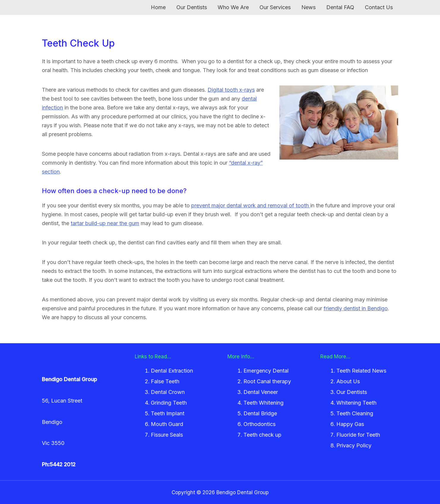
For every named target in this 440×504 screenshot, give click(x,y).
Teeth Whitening (263, 403)
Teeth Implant (168, 413)
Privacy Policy (354, 445)
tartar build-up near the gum (105, 223)
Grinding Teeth (169, 403)
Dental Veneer (261, 392)
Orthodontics (259, 424)
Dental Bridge (260, 413)
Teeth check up (262, 435)
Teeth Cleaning (355, 413)
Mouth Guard (167, 424)
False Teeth (165, 381)
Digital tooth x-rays (231, 90)
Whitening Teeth (356, 403)
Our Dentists (352, 392)
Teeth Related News (361, 371)
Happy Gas (350, 424)
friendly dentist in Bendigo (356, 308)
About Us (348, 381)
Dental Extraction (172, 371)
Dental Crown (168, 392)
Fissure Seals (167, 435)
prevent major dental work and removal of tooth (251, 205)
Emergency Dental (266, 371)
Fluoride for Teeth (358, 435)
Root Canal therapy (267, 381)
